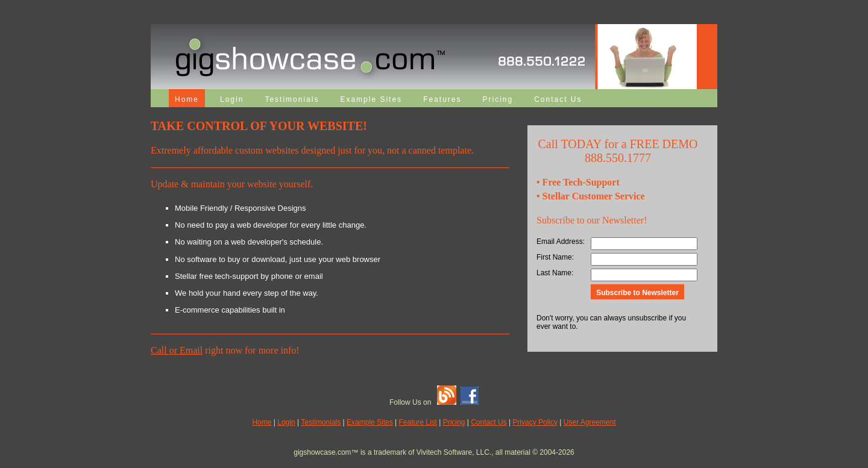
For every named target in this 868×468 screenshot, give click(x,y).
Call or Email (177, 350)
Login (232, 99)
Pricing (498, 99)
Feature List (418, 422)
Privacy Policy (535, 422)
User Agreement (590, 422)
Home (187, 99)
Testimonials (292, 99)
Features (442, 99)
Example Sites (371, 99)
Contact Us (558, 99)
